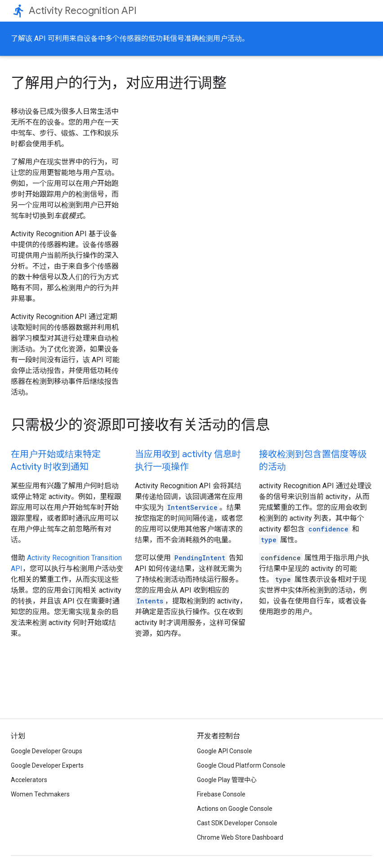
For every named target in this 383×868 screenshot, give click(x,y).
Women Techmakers (40, 794)
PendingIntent (200, 558)
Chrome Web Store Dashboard (240, 837)
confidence (328, 529)
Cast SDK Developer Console (237, 823)
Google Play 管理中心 (227, 780)
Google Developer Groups (47, 751)
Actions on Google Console (235, 809)
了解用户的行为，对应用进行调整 (119, 83)
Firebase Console (221, 794)
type (269, 540)
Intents (150, 601)
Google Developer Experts (47, 765)
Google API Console (225, 751)
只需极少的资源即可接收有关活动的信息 (140, 425)
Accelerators (29, 780)
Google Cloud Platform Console (241, 765)
